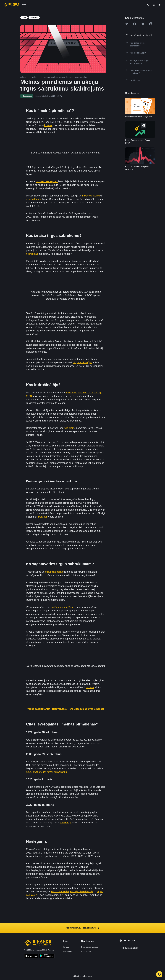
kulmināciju (66, 823)
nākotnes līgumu (91, 196)
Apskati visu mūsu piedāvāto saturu (83, 928)
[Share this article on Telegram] (143, 24)
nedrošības (32, 254)
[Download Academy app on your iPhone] (31, 956)
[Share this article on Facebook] (135, 24)
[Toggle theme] (160, 5)
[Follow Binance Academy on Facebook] (121, 941)
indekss (48, 125)
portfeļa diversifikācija (82, 891)
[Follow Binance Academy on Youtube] (134, 941)
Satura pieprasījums (90, 947)
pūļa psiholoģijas (54, 572)
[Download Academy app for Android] (47, 956)
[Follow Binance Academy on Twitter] (125, 941)
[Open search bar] (148, 5)
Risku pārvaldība (60, 891)
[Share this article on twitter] (127, 24)
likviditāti (42, 517)
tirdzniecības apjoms (47, 181)
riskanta (90, 687)
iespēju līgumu (34, 199)
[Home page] (11, 5)
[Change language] (154, 5)
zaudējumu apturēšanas (62, 607)
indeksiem (69, 428)
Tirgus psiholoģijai (82, 362)
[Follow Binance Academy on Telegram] (129, 941)
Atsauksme (86, 952)
